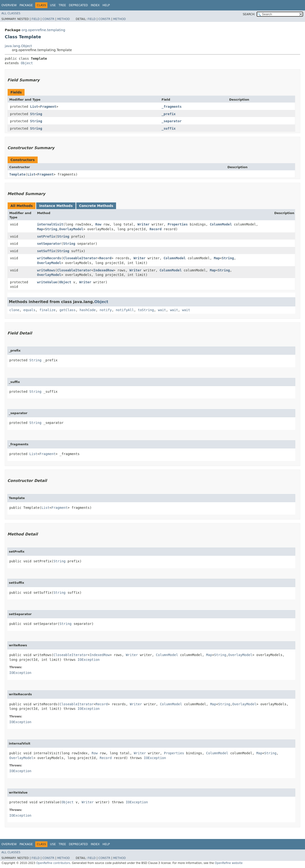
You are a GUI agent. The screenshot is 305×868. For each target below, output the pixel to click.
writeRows (46, 270)
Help (106, 5)
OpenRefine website (229, 863)
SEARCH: (249, 14)
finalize (47, 310)
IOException (89, 660)
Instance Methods (56, 206)
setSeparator (49, 244)
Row (98, 224)
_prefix (169, 114)
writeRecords (49, 258)
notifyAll (125, 310)
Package (26, 5)
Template (17, 174)
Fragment (48, 107)
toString (146, 310)
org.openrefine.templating (43, 30)
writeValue (47, 282)
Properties (178, 224)
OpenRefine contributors (53, 863)
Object (27, 63)
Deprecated (78, 5)
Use (53, 5)
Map (40, 229)
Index (95, 5)
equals (29, 310)
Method (64, 19)
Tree (62, 5)
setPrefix (46, 236)
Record (156, 229)
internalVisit (50, 224)
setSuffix (46, 251)
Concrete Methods (96, 206)
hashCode (88, 310)
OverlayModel (71, 229)
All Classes (11, 13)
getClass (68, 310)
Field (36, 19)
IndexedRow (103, 270)
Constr (48, 19)
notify (106, 310)
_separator (172, 121)
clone (14, 310)
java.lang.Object (18, 46)
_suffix (169, 128)
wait (162, 310)
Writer (144, 224)
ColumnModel (221, 224)
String (36, 114)
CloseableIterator (80, 258)
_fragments (172, 107)
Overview (9, 5)
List (34, 107)
